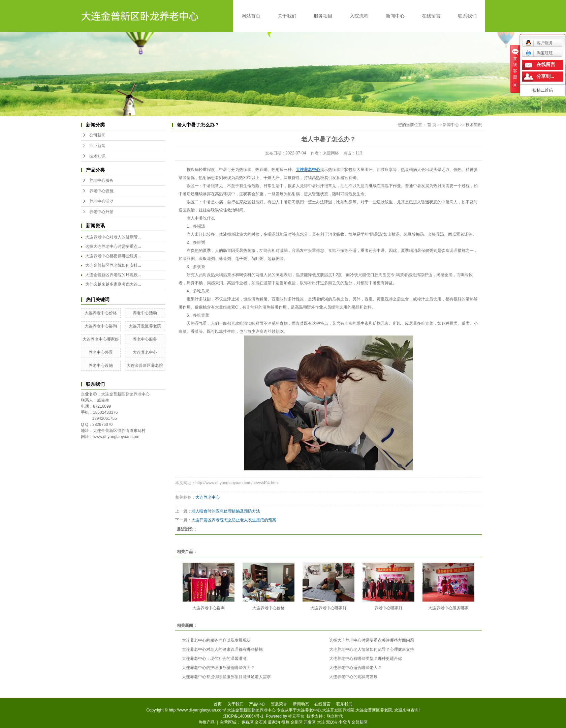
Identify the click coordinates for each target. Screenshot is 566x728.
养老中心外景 (101, 212)
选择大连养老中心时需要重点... (113, 246)
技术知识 (97, 156)
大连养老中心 (145, 352)
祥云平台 (296, 716)
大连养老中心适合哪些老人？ (355, 668)
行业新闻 (97, 146)
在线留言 (431, 16)
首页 (218, 704)
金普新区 (359, 722)
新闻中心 (395, 16)
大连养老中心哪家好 (101, 339)
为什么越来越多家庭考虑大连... (113, 284)
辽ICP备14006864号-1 (243, 716)
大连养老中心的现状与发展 (353, 677)
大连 (321, 722)
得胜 (285, 722)
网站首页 (251, 16)
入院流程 (359, 16)
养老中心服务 (101, 180)
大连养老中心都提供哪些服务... (113, 256)
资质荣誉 (279, 704)
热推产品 (207, 722)
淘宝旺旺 (539, 53)
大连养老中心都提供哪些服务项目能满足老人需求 (226, 677)
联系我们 (467, 16)
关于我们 (287, 16)
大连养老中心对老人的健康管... (113, 237)
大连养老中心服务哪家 (448, 608)
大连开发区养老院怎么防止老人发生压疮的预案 (234, 520)
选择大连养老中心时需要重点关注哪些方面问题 (372, 640)
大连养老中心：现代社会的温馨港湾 (214, 659)
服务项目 (323, 16)
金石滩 (261, 722)
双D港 (332, 722)
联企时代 (335, 716)
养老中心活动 (101, 201)
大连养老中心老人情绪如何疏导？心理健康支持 (372, 649)
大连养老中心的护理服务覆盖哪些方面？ (218, 668)
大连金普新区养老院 (145, 366)
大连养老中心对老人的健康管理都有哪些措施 (222, 649)
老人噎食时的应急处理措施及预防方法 (226, 511)
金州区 (296, 722)
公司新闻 (97, 135)
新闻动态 (301, 704)
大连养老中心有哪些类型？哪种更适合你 (366, 659)
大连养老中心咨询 (101, 326)
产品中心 (257, 704)
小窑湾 (344, 722)
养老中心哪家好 (388, 608)
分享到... (545, 76)
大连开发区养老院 (145, 326)
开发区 (310, 722)
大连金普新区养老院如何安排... (113, 265)
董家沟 (274, 722)
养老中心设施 (101, 191)
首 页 (432, 125)
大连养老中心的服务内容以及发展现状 (216, 640)
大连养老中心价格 (101, 313)
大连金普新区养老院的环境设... (113, 275)
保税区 (248, 722)
